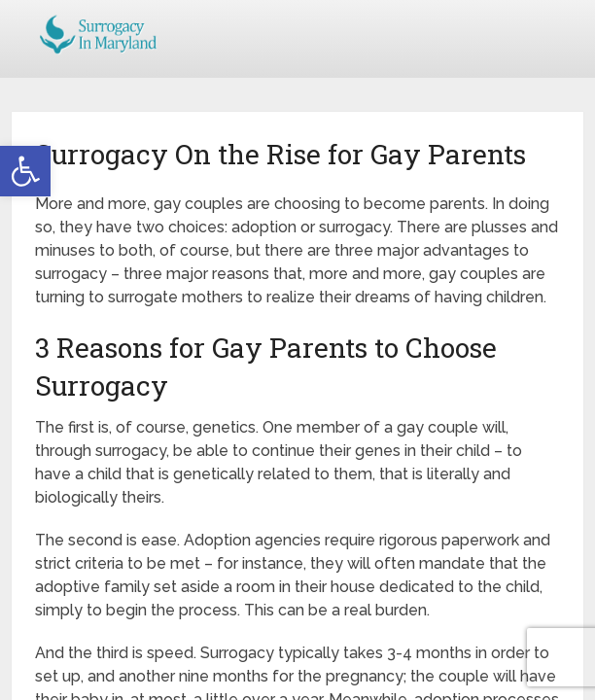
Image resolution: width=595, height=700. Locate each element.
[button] (25, 171)
